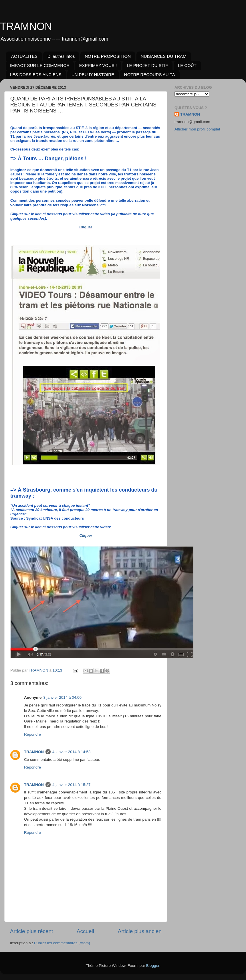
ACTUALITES (24, 56)
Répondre (32, 734)
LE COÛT (187, 65)
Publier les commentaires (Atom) (62, 943)
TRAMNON (26, 26)
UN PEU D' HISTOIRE (93, 75)
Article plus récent (31, 931)
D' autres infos (61, 56)
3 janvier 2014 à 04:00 (63, 697)
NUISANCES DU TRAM (164, 56)
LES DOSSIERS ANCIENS (36, 75)
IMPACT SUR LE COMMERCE (40, 65)
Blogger (153, 966)
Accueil (85, 931)
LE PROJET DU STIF (147, 65)
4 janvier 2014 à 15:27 (72, 785)
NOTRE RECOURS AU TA (150, 75)
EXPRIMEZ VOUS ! (98, 65)
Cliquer (86, 227)
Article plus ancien (140, 931)
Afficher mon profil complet (197, 129)
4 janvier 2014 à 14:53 (72, 752)
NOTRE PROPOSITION (108, 56)
